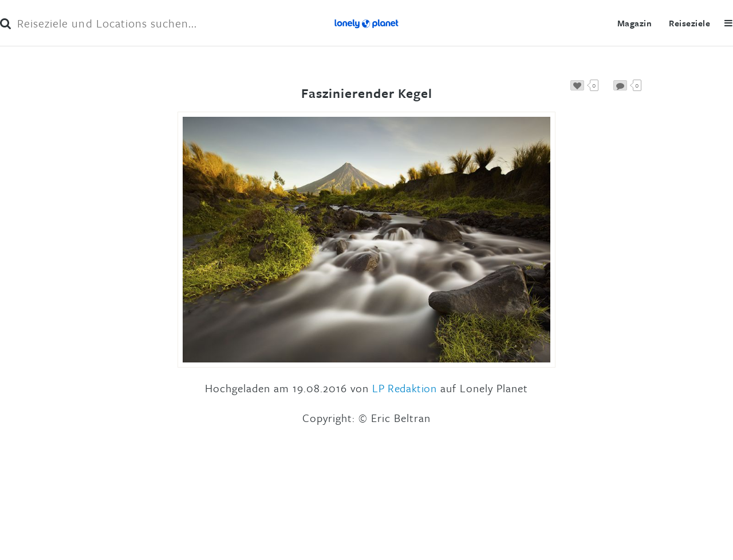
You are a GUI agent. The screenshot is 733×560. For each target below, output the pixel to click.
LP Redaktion (404, 388)
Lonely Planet (366, 23)
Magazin (635, 23)
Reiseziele (689, 23)
